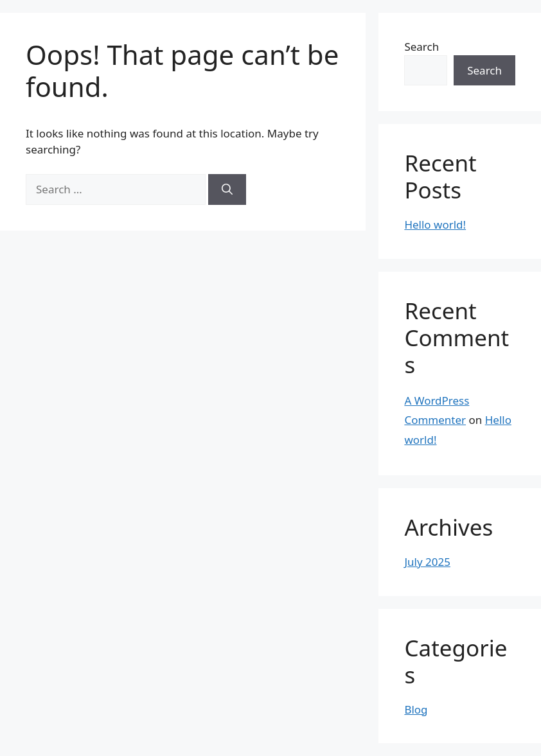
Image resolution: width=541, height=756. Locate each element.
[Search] (227, 189)
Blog (416, 709)
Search (421, 47)
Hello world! (435, 224)
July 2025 (427, 562)
